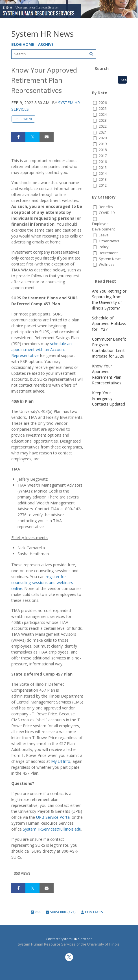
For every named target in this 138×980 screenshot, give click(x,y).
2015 (103, 168)
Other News (109, 241)
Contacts (92, 912)
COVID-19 (107, 213)
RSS (36, 912)
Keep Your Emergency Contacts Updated (109, 398)
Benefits (106, 207)
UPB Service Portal (53, 817)
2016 (103, 162)
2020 (103, 138)
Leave (104, 235)
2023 (103, 120)
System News (110, 259)
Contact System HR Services (69, 939)
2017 (103, 156)
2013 (103, 179)
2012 (103, 185)
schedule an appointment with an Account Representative (41, 349)
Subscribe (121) (61, 912)
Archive (46, 44)
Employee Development (103, 227)
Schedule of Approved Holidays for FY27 (109, 324)
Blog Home (23, 44)
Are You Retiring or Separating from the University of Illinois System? (109, 300)
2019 (103, 144)
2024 (103, 115)
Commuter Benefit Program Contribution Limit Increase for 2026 (109, 348)
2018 (103, 150)
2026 (103, 103)
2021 (103, 132)
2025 (103, 109)
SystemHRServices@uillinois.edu (52, 829)
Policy (104, 247)
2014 (103, 174)
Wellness (107, 264)
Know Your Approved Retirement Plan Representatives (107, 374)
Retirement (23, 119)
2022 (103, 126)
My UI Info (61, 761)
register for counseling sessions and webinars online (42, 582)
